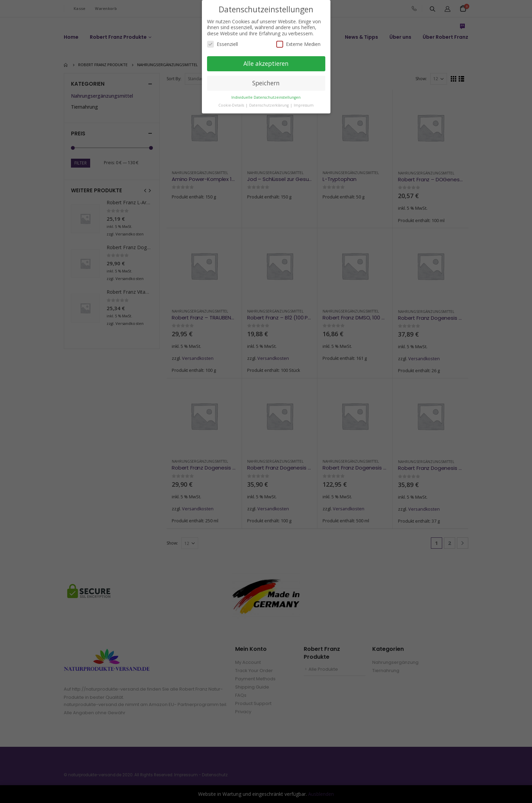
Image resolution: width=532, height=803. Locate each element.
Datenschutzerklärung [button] (269, 105)
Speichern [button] (266, 83)
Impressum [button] (304, 105)
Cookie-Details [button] (232, 105)
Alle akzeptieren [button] (266, 63)
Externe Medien (298, 44)
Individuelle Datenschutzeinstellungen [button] (266, 97)
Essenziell (222, 44)
